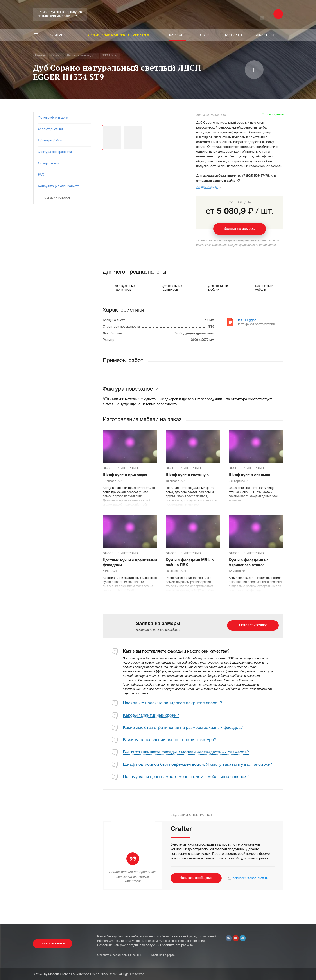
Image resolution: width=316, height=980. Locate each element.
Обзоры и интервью (120, 469)
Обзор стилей (49, 163)
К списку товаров (57, 198)
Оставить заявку (253, 625)
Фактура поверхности (55, 152)
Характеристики (50, 129)
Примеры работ (50, 141)
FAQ (41, 175)
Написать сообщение (196, 878)
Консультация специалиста (59, 186)
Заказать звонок (53, 944)
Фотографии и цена (53, 118)
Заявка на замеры (240, 229)
